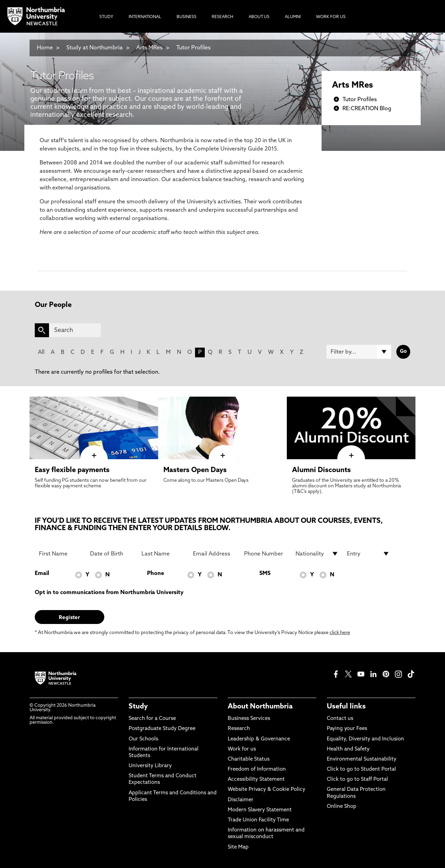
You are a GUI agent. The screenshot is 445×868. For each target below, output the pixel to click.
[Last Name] (163, 554)
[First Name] (60, 554)
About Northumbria (260, 707)
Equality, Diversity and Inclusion (365, 739)
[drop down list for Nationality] (317, 554)
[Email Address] (215, 554)
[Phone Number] (266, 554)
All (41, 352)
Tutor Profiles (193, 48)
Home (45, 48)
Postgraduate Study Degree (162, 729)
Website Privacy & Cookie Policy (266, 790)
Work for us (242, 749)
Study (138, 707)
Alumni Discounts (321, 470)
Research (239, 729)
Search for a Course (152, 719)
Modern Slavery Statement (260, 810)
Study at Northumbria (95, 48)
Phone (156, 574)
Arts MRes (149, 48)
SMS (265, 574)
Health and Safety (348, 749)
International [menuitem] (145, 17)
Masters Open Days (195, 470)
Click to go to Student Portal (361, 769)
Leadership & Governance (259, 739)
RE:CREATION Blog (367, 109)
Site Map (238, 847)
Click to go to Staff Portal (357, 780)
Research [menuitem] (222, 17)
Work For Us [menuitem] (331, 17)
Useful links (346, 707)
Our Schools (143, 739)
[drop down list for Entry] (369, 554)
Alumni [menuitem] (293, 17)
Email (42, 574)
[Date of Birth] (112, 554)
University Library (150, 766)
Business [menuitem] (187, 17)
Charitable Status (249, 759)
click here (340, 633)
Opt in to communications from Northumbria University (109, 593)
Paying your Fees (347, 729)
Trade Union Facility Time (258, 820)
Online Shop (342, 807)
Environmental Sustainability (362, 759)
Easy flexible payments (72, 470)
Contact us (340, 719)
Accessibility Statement (256, 780)
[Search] (75, 330)
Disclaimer (241, 800)
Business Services (249, 719)
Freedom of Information (257, 769)
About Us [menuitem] (259, 17)
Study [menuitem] (106, 17)
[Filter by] (359, 352)
